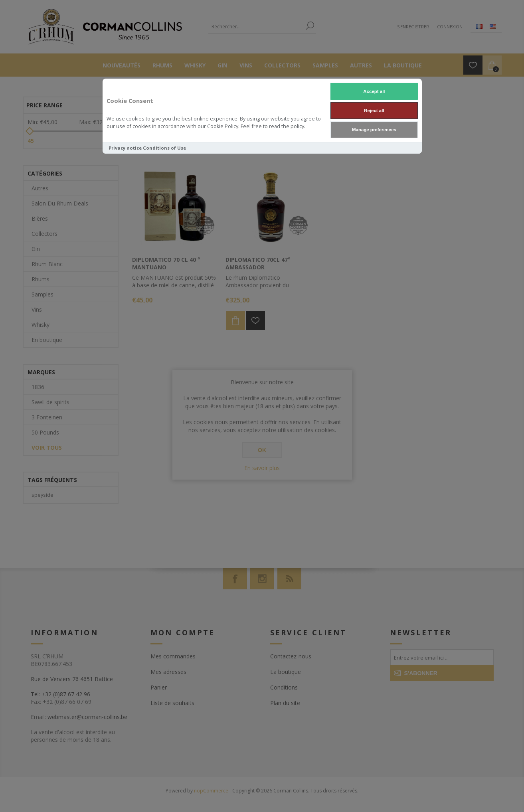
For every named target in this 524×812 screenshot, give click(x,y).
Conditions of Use (164, 148)
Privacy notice (125, 148)
